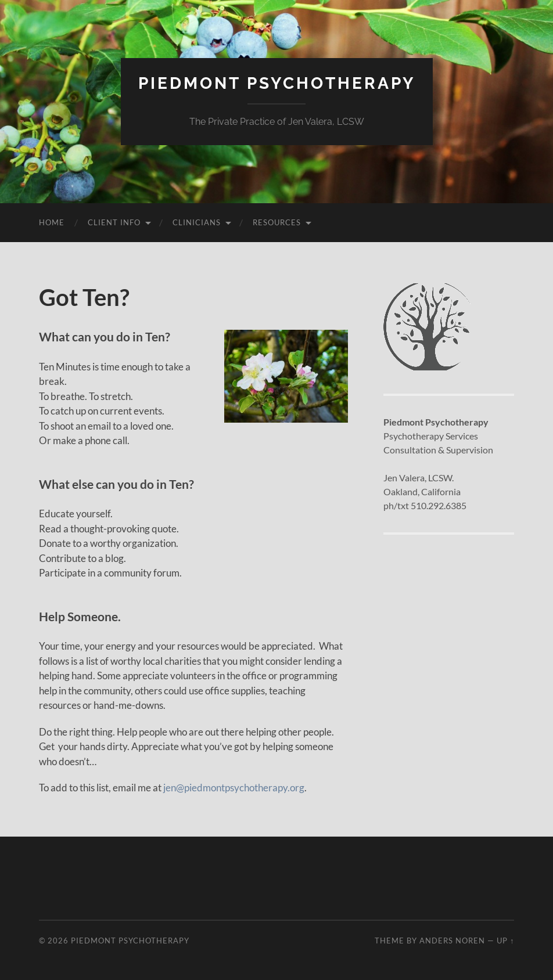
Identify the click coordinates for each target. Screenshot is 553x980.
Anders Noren (452, 941)
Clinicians (197, 222)
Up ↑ (505, 941)
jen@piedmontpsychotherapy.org (234, 788)
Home (52, 222)
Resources (277, 222)
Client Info (114, 222)
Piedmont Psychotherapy (277, 83)
